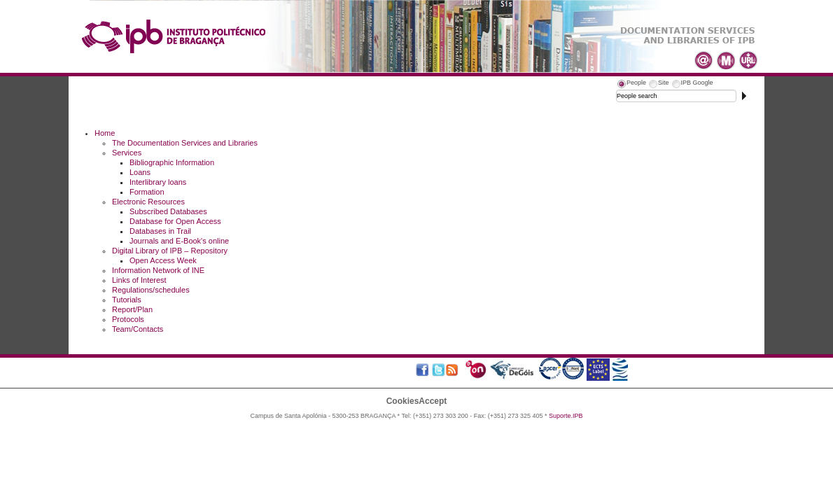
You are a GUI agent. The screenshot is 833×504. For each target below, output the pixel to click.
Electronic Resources (148, 202)
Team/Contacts (138, 329)
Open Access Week (163, 260)
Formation (147, 192)
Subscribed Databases (168, 211)
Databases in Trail (160, 231)
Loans (140, 172)
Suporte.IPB (566, 416)
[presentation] (631, 85)
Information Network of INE (158, 270)
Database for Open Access (175, 221)
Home (105, 133)
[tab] (631, 85)
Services (127, 153)
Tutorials (127, 300)
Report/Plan (132, 309)
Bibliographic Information (172, 162)
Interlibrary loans (158, 182)
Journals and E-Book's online (179, 241)
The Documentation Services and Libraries (185, 143)
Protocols (128, 319)
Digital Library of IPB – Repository (170, 251)
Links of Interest (139, 280)
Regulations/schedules (151, 290)
